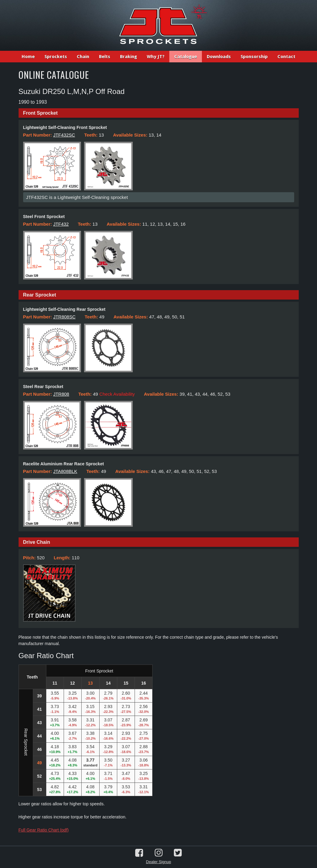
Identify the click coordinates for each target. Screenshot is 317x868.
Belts (105, 57)
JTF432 (61, 224)
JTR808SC (64, 317)
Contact (286, 57)
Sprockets (56, 57)
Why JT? (156, 57)
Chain (83, 57)
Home (28, 57)
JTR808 (61, 394)
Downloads (219, 57)
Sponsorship (254, 57)
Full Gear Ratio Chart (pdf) (44, 830)
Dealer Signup (158, 862)
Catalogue (186, 57)
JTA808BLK (65, 471)
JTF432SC (64, 135)
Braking (129, 57)
